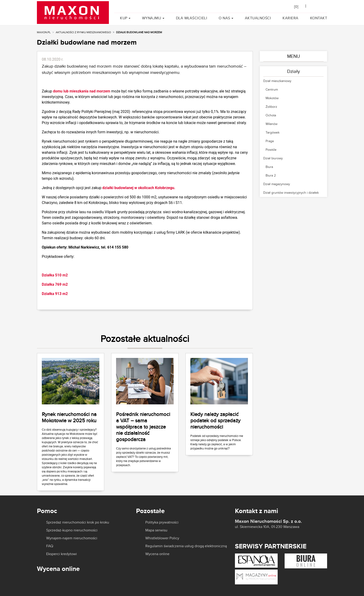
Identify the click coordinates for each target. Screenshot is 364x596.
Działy (294, 71)
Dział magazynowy (277, 184)
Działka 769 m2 (55, 284)
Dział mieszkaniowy (277, 81)
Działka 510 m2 (55, 275)
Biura (269, 167)
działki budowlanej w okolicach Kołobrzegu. (139, 188)
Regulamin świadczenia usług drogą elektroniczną (186, 546)
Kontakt (319, 18)
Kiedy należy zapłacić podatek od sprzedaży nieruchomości (215, 420)
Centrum (272, 89)
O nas (224, 18)
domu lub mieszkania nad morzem (81, 91)
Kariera (291, 18)
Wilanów (271, 124)
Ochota (271, 115)
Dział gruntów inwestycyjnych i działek (291, 193)
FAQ (50, 546)
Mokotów (272, 98)
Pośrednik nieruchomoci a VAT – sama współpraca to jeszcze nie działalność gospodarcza (143, 427)
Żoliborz (271, 107)
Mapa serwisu (156, 530)
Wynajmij (152, 18)
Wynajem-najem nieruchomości (72, 538)
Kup (124, 18)
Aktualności (258, 18)
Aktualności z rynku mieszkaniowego (83, 32)
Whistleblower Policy (162, 538)
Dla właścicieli (192, 18)
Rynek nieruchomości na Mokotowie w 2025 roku (69, 417)
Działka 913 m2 (55, 294)
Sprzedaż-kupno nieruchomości (72, 530)
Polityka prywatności (162, 522)
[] (296, 7)
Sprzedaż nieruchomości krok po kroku (78, 522)
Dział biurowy (273, 158)
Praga (270, 141)
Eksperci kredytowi (62, 554)
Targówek (273, 132)
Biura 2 (271, 175)
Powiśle (271, 150)
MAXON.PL (44, 32)
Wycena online (157, 554)
